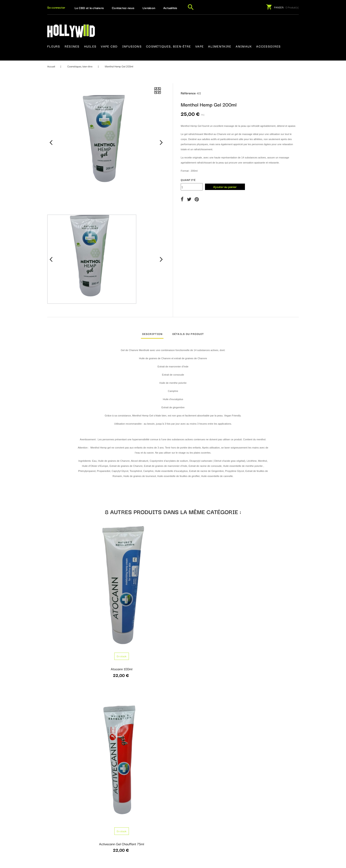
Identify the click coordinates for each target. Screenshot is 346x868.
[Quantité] (192, 187)
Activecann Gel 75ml (205, 602)
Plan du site (163, 824)
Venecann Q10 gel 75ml (141, 718)
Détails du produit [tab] (188, 333)
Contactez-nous (123, 8)
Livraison (149, 8)
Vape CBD (109, 46)
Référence (188, 93)
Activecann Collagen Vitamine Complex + (270, 604)
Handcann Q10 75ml (205, 718)
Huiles (90, 46)
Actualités (170, 8)
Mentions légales (166, 808)
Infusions (132, 46)
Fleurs (54, 46)
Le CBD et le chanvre (89, 8)
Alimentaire (220, 46)
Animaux (244, 46)
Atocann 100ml (76, 602)
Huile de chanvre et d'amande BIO (76, 718)
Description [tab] (152, 333)
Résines (72, 46)
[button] (56, 7)
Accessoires (268, 46)
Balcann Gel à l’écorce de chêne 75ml (270, 720)
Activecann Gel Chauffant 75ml (141, 602)
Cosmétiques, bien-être (168, 46)
